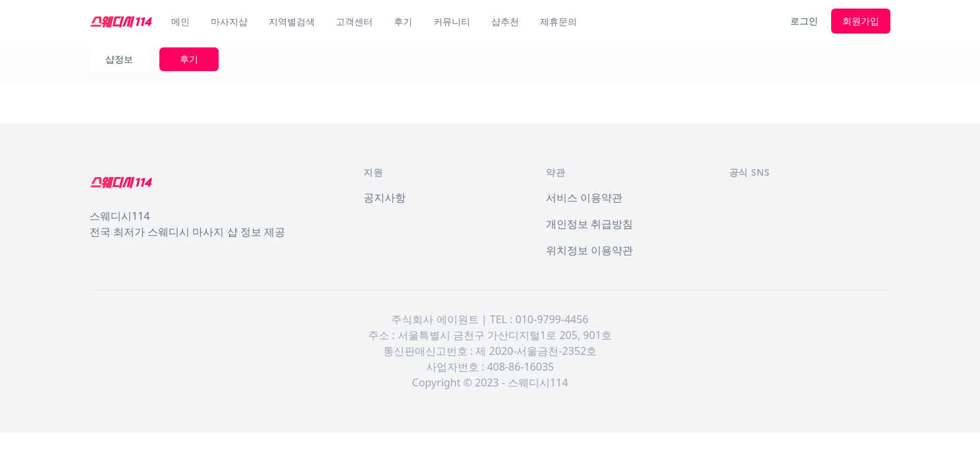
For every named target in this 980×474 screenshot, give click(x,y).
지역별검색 (292, 21)
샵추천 (505, 21)
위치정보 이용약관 (589, 250)
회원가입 (861, 21)
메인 (180, 21)
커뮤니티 (452, 21)
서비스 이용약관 (584, 197)
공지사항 (385, 197)
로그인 (804, 21)
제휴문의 (558, 21)
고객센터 (354, 21)
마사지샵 (229, 21)
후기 (403, 21)
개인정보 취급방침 (589, 224)
